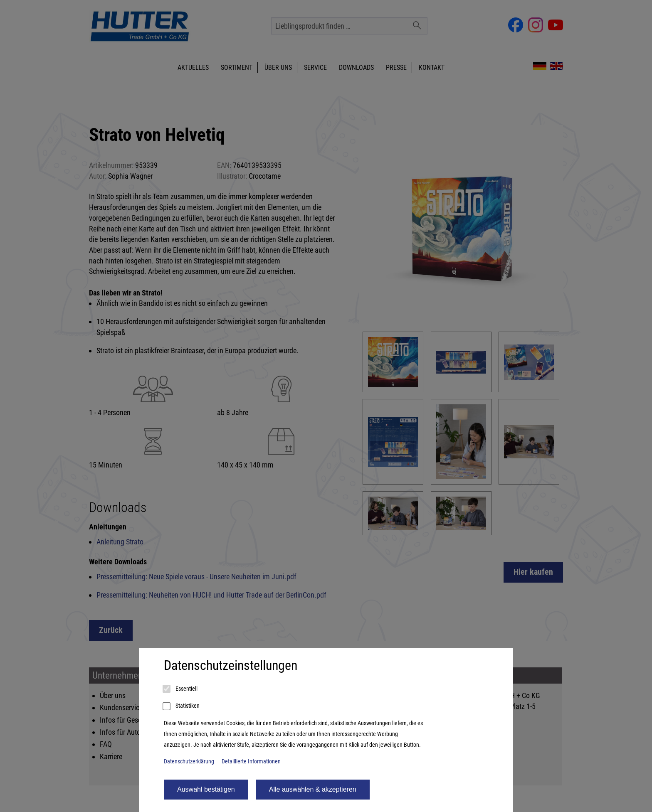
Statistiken (182, 706)
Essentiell (181, 689)
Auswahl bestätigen (206, 789)
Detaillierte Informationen (251, 762)
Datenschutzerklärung (189, 762)
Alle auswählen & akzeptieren (313, 789)
